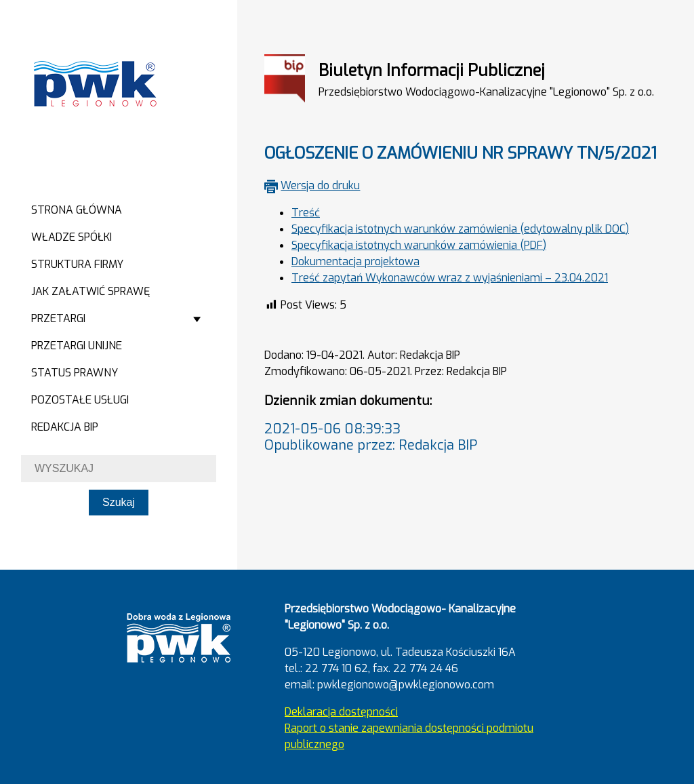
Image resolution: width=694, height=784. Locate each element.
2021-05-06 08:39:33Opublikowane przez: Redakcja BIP (371, 437)
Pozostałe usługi (80, 400)
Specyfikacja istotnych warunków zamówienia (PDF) (419, 245)
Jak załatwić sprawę (90, 291)
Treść (306, 213)
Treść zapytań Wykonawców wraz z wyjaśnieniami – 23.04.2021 (450, 278)
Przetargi (58, 318)
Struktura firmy (77, 264)
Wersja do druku (320, 185)
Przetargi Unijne (77, 346)
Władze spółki (72, 237)
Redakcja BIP (65, 427)
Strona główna (77, 210)
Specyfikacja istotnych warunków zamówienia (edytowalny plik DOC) (460, 229)
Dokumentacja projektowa (355, 261)
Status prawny (75, 373)
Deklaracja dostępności (341, 712)
